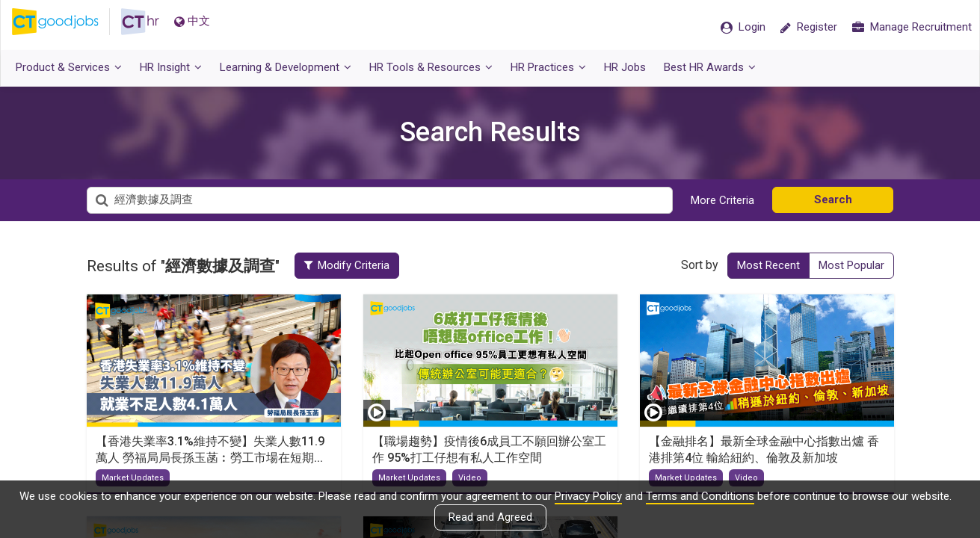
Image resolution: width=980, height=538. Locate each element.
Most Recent (768, 265)
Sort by (700, 265)
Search (833, 200)
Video (470, 478)
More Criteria (722, 200)
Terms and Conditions (700, 496)
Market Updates (133, 478)
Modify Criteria (359, 265)
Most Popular (851, 265)
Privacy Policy (588, 496)
